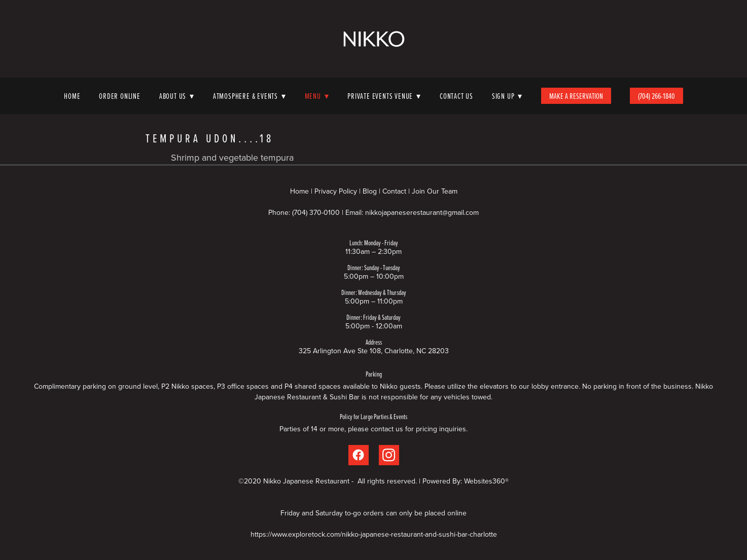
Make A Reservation (576, 96)
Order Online (120, 96)
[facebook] (359, 455)
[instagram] (389, 455)
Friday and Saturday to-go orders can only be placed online (373, 513)
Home (72, 96)
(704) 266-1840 (656, 96)
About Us (177, 96)
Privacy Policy (336, 191)
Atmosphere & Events (250, 96)
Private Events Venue (384, 96)
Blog (370, 191)
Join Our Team (435, 191)
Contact (394, 191)
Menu (317, 96)
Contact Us (456, 96)
